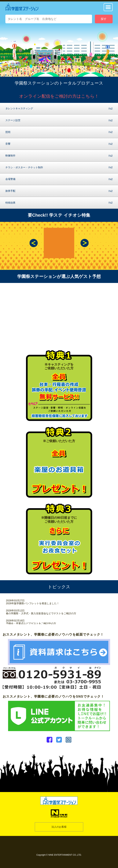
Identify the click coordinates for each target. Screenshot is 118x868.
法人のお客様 (59, 827)
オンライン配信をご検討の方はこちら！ (59, 96)
